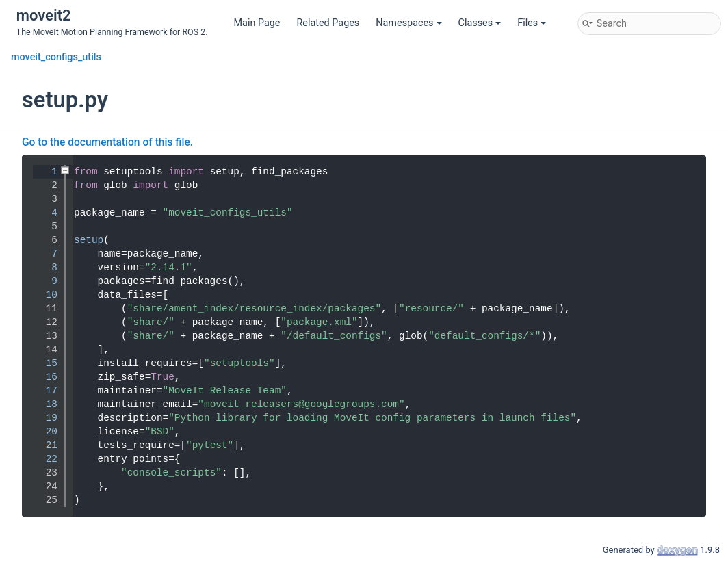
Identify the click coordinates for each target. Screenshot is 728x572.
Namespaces (408, 23)
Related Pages (328, 23)
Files (532, 23)
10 (43, 295)
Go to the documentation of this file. (107, 142)
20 (43, 432)
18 (43, 404)
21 (43, 445)
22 (43, 459)
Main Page (257, 23)
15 (43, 363)
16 (43, 377)
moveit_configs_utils (56, 57)
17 (43, 391)
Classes (480, 23)
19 (43, 418)
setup (89, 240)
